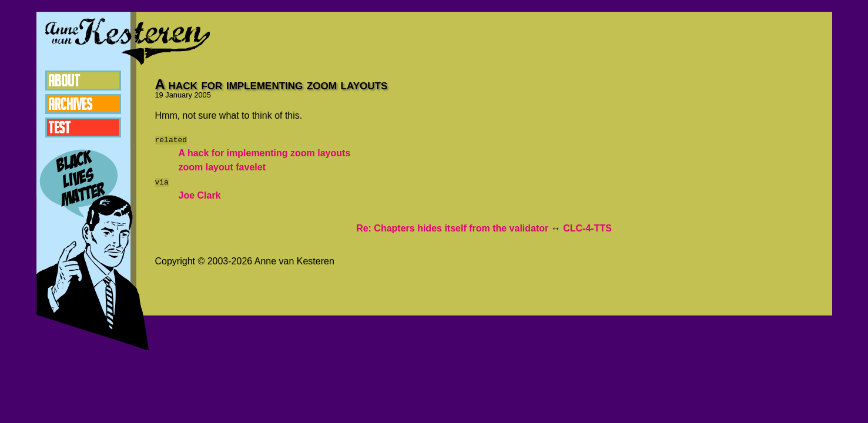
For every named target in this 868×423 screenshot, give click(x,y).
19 (159, 95)
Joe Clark (200, 195)
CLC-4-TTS (587, 228)
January (179, 95)
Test (59, 127)
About (64, 80)
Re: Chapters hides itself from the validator (452, 228)
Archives (70, 104)
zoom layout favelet (222, 167)
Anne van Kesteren (128, 41)
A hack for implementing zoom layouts (265, 153)
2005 (202, 95)
